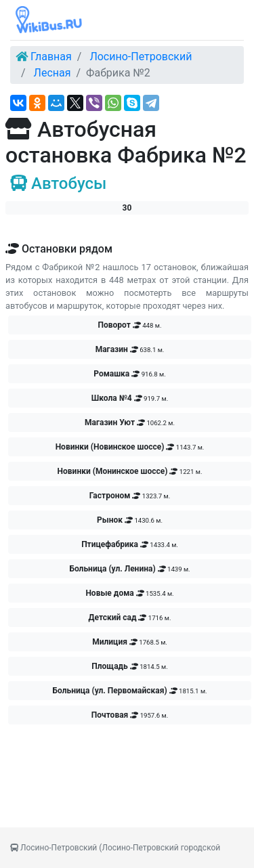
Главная (51, 57)
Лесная (52, 73)
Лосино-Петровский (141, 57)
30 (127, 208)
